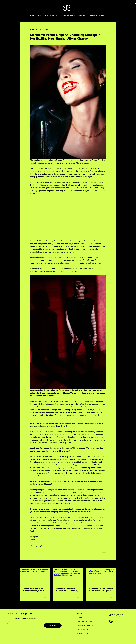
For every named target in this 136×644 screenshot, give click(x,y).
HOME (80, 614)
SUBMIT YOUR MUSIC (84, 634)
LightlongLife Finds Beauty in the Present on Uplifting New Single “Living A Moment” (101, 589)
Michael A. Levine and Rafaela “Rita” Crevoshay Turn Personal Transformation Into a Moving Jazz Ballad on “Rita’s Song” (67, 589)
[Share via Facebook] (31, 546)
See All (114, 564)
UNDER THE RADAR (84, 626)
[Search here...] (118, 4)
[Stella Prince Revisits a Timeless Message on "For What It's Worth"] (35, 577)
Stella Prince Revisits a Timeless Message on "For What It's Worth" (35, 589)
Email (9, 622)
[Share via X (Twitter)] (36, 546)
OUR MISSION (83, 630)
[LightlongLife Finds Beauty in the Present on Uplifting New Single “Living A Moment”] (101, 577)
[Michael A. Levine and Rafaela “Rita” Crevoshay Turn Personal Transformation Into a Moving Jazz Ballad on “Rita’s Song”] (68, 577)
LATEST (80, 618)
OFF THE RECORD (84, 622)
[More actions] (105, 30)
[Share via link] (41, 546)
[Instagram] (111, 621)
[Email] (24, 625)
